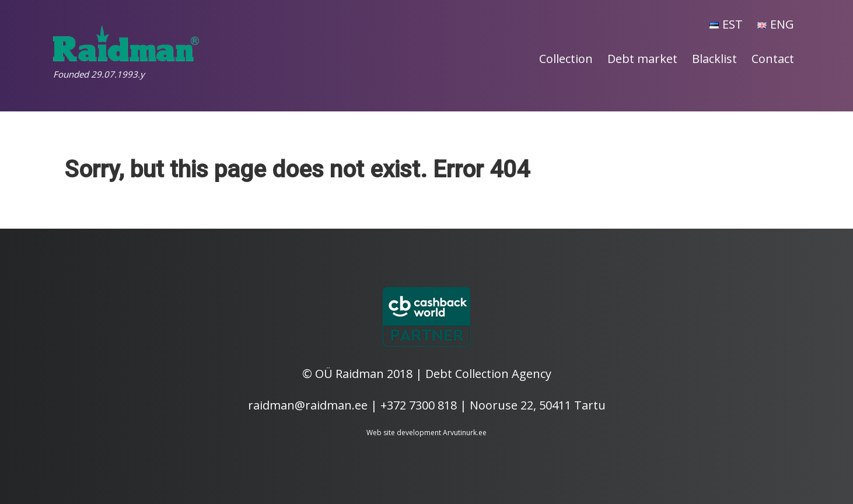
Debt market (642, 59)
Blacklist (714, 59)
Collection (566, 59)
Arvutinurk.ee (465, 433)
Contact (773, 59)
